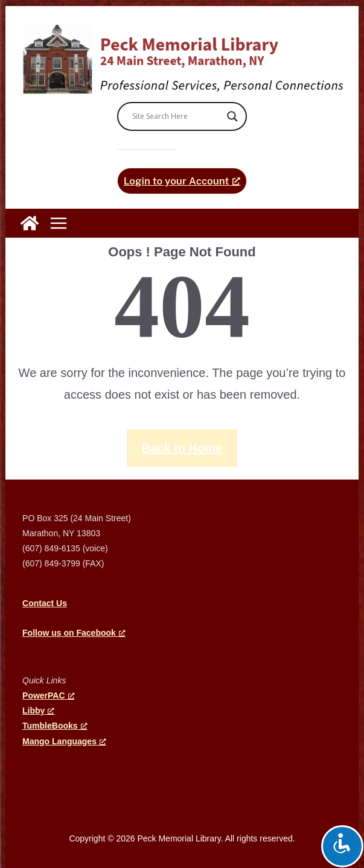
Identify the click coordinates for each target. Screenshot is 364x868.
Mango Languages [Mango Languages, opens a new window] (64, 741)
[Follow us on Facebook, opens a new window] (74, 633)
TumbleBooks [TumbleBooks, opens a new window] (55, 726)
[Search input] (177, 116)
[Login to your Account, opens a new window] (182, 181)
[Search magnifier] (232, 116)
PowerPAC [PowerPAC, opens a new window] (49, 695)
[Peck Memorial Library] (30, 223)
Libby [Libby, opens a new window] (38, 711)
